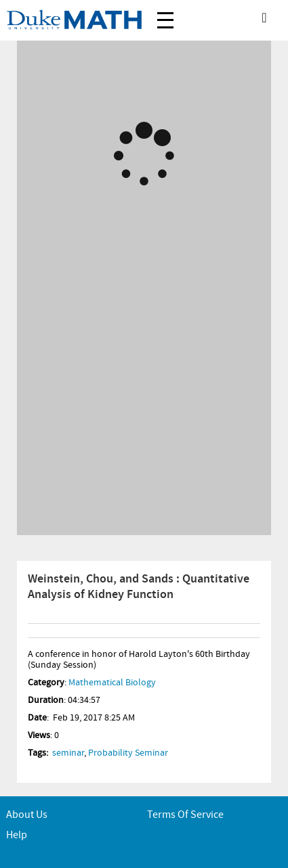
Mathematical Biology (112, 683)
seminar (68, 753)
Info (37, 631)
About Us (27, 815)
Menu (165, 13)
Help (17, 835)
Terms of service (185, 815)
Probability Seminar (128, 753)
